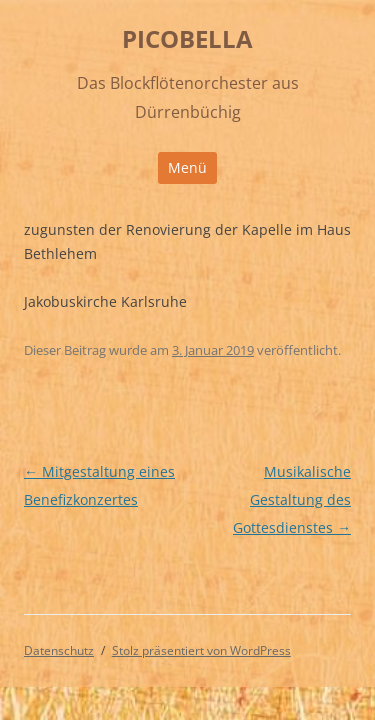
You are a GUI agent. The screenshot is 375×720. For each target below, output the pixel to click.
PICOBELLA (187, 39)
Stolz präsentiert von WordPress (201, 650)
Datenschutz (59, 650)
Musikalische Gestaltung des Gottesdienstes (292, 499)
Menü (187, 167)
